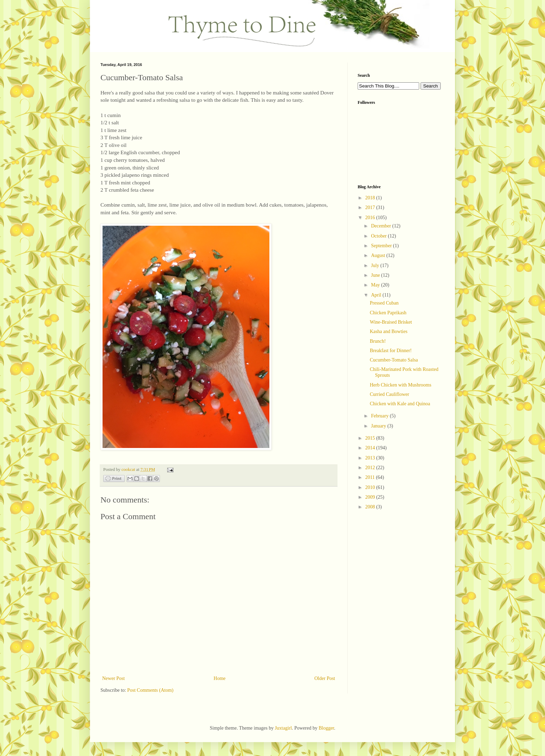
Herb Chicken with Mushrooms (401, 385)
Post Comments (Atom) (150, 690)
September (382, 246)
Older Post (325, 678)
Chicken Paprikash (388, 313)
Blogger (326, 728)
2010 (371, 487)
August (379, 255)
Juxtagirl (283, 728)
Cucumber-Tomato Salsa (394, 360)
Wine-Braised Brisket (391, 322)
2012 (371, 468)
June (376, 275)
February (380, 416)
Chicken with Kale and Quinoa (400, 404)
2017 (371, 207)
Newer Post (113, 678)
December (381, 226)
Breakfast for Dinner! (391, 351)
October (379, 236)
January (379, 426)
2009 (371, 497)
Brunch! (378, 341)
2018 (371, 198)
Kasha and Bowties (389, 331)
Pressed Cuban (384, 303)
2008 (371, 507)
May (376, 285)
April (377, 295)
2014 (371, 448)
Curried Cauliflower (389, 394)
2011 (371, 477)
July (376, 265)
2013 (371, 458)
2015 (371, 438)
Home (220, 678)
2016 (371, 218)
